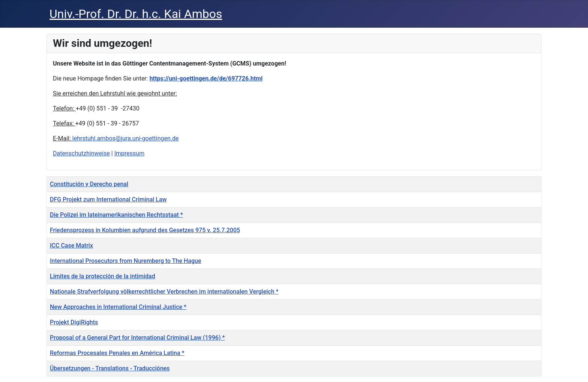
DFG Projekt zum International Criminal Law (108, 199)
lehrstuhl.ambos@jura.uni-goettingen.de (126, 138)
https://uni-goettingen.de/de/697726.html (206, 78)
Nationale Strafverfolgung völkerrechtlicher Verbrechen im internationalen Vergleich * (164, 292)
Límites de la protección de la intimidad (103, 276)
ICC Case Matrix (71, 245)
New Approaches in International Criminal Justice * (118, 307)
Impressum (130, 153)
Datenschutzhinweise (81, 153)
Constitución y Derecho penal (89, 184)
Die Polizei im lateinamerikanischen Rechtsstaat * (116, 215)
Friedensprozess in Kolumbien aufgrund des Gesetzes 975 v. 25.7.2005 (145, 230)
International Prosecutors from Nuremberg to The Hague (126, 261)
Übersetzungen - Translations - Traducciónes (110, 368)
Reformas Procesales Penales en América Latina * (117, 353)
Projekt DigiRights (74, 322)
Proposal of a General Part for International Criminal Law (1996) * (137, 338)
